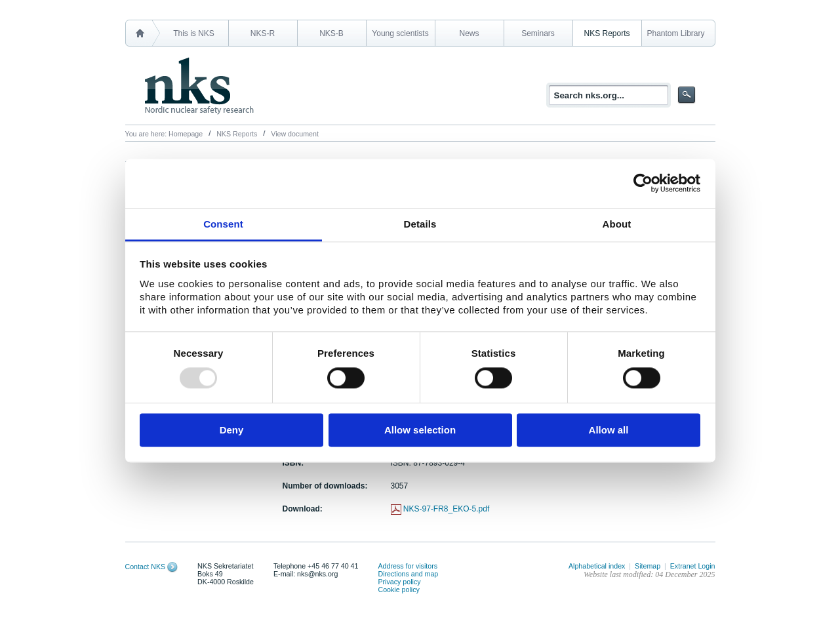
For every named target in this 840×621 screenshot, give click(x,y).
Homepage (186, 134)
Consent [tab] (223, 224)
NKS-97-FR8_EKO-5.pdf (446, 509)
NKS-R (263, 33)
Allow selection (420, 431)
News (469, 33)
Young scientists (400, 33)
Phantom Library (675, 33)
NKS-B (331, 33)
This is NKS (194, 33)
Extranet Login (693, 566)
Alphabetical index (597, 566)
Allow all (609, 431)
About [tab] (617, 224)
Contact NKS (146, 567)
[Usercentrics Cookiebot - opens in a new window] (643, 183)
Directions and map (408, 574)
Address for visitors (408, 566)
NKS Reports (607, 33)
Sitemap (648, 566)
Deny (232, 431)
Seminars (538, 33)
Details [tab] (420, 224)
